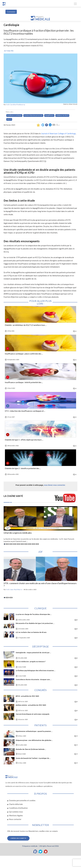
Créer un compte (18, 838)
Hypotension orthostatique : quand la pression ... (34, 731)
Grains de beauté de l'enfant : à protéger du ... (33, 758)
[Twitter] (40, 851)
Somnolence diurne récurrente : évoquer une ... (33, 679)
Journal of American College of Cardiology (58, 133)
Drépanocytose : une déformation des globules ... (34, 740)
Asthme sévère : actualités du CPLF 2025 (31, 705)
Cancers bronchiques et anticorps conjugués (33, 714)
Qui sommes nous (16, 812)
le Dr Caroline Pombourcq (16, 105)
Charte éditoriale (16, 804)
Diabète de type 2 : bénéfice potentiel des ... (23, 468)
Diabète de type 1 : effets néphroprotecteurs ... (24, 440)
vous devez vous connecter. (55, 485)
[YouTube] (46, 851)
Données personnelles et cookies (22, 800)
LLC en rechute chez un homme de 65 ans (31, 632)
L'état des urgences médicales (18, 533)
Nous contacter (15, 819)
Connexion (11, 12)
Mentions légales (16, 815)
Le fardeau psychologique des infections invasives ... (35, 670)
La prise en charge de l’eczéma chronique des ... (34, 614)
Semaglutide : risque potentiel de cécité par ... (33, 653)
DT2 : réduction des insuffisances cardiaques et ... (25, 411)
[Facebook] (35, 851)
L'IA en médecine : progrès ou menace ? (31, 661)
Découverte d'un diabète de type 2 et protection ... (35, 623)
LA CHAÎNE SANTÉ (13, 496)
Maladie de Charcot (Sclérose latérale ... (31, 749)
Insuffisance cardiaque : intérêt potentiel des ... (24, 382)
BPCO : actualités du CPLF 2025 (27, 696)
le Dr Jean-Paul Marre (14, 589)
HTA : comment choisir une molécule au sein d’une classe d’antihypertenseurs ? (40, 585)
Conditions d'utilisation (18, 808)
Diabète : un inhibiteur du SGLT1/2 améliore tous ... (26, 325)
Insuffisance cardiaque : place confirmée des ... (24, 354)
